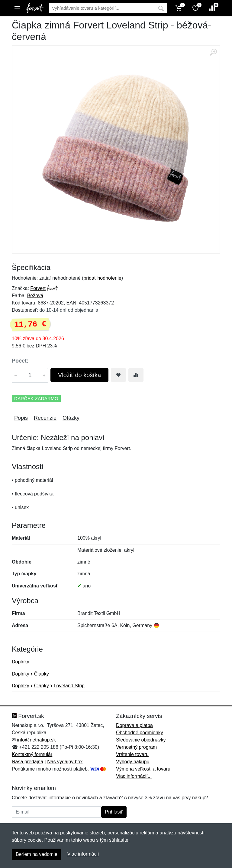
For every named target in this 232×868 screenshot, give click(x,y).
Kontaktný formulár (32, 754)
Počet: (20, 361)
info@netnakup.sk (36, 740)
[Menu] (17, 8)
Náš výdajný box (65, 762)
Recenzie (45, 418)
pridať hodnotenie (102, 278)
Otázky (71, 418)
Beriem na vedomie (37, 854)
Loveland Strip (69, 686)
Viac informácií (83, 854)
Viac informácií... (134, 776)
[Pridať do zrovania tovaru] (136, 375)
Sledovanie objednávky (141, 740)
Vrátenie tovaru (132, 754)
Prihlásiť (114, 812)
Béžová (35, 296)
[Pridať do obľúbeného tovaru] (118, 375)
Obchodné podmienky (140, 733)
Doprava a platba (134, 725)
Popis (21, 418)
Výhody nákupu (133, 762)
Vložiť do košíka (79, 375)
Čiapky (42, 674)
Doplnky (21, 662)
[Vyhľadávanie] (102, 8)
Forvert (38, 288)
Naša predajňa (27, 762)
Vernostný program (136, 747)
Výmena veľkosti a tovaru (143, 769)
